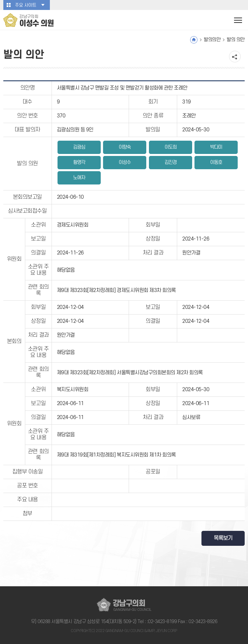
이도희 (171, 147)
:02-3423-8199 (162, 622)
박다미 (216, 147)
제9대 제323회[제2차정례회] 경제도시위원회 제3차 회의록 (116, 290)
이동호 (216, 162)
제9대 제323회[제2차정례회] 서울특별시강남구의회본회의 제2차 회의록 (130, 373)
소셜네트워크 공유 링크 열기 (235, 57)
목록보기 (223, 538)
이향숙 (125, 147)
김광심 (79, 147)
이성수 (125, 162)
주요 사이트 (26, 5)
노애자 (79, 178)
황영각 (79, 162)
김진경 (171, 162)
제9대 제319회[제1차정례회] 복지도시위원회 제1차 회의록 (116, 455)
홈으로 (194, 40)
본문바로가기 (0, 0)
